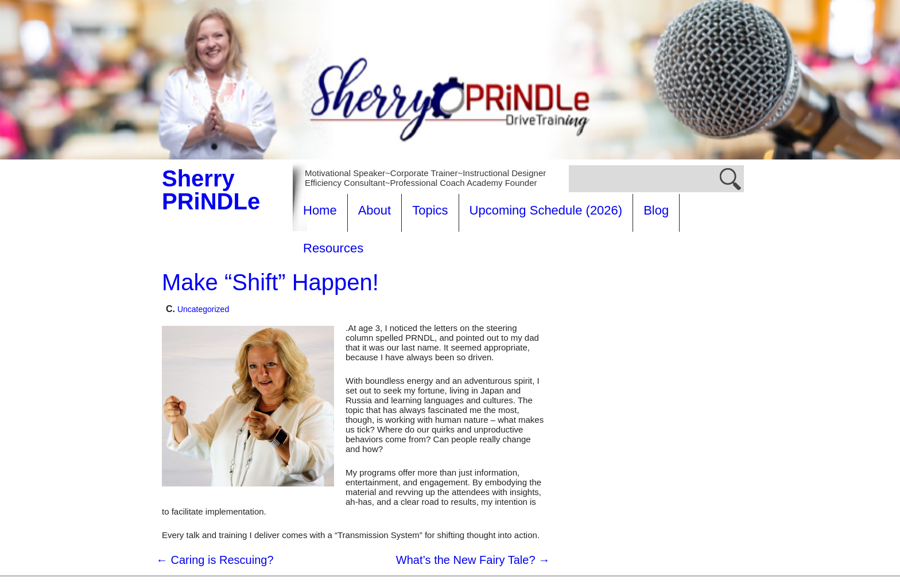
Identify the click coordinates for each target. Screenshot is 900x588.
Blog (656, 210)
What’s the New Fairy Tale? (473, 522)
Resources (720, 210)
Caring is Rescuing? (215, 522)
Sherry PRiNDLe (211, 190)
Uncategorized (203, 271)
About (375, 210)
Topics (430, 210)
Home (320, 210)
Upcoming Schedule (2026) (546, 210)
